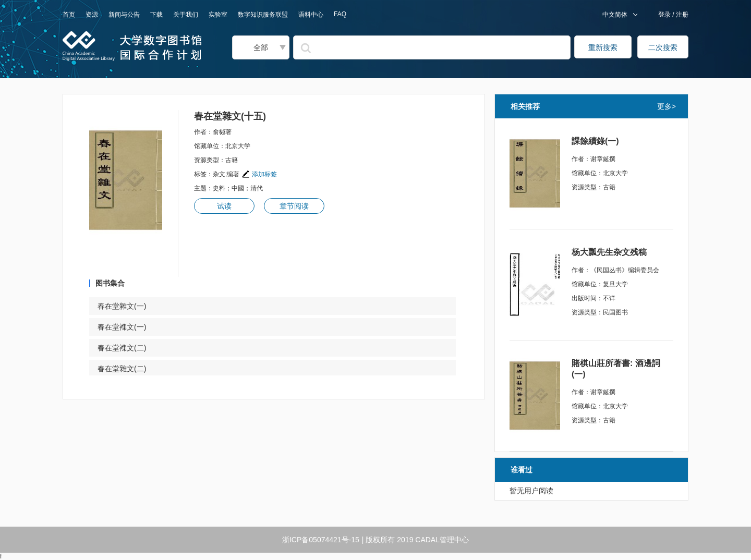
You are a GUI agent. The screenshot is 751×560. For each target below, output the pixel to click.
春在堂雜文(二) (128, 369)
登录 (665, 15)
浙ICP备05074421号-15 (321, 540)
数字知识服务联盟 (263, 15)
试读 (224, 206)
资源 (92, 15)
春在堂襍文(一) (128, 327)
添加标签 (259, 174)
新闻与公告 (124, 15)
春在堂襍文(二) (128, 348)
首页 (69, 15)
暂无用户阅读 (531, 491)
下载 (156, 15)
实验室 (218, 15)
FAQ (340, 14)
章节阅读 (294, 206)
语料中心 (311, 15)
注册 (681, 15)
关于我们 (186, 15)
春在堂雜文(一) (128, 306)
